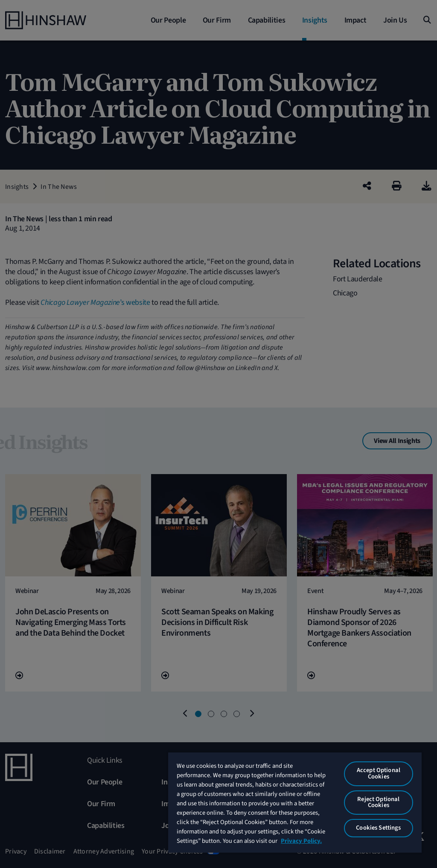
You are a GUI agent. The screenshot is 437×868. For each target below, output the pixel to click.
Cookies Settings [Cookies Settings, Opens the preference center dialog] (378, 828)
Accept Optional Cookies (379, 773)
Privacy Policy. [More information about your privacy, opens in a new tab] (301, 841)
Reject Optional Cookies (378, 802)
